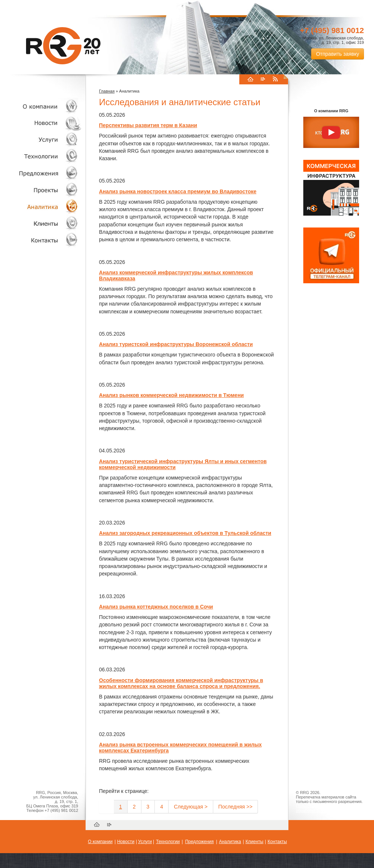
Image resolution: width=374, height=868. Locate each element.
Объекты (41, 173)
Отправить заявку (338, 54)
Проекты (41, 190)
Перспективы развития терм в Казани (148, 125)
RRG (63, 46)
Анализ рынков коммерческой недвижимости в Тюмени (171, 395)
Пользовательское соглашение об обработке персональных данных (328, 808)
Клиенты (41, 223)
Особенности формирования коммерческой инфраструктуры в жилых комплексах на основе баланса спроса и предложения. (181, 683)
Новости (43, 123)
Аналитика (41, 206)
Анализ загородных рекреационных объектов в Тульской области (185, 533)
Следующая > (191, 807)
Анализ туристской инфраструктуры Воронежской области (176, 344)
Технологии (41, 156)
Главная (107, 91)
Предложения (199, 842)
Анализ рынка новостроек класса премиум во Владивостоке (178, 191)
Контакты (41, 240)
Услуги (41, 140)
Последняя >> (236, 807)
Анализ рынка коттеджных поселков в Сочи (156, 607)
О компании (41, 106)
